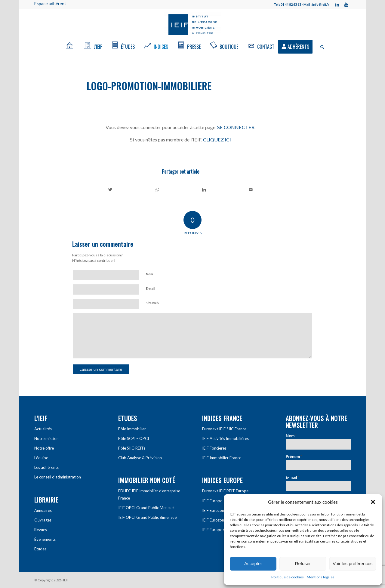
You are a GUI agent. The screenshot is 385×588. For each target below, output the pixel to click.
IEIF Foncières (214, 448)
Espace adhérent (50, 3)
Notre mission (46, 438)
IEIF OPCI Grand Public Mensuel (146, 508)
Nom (149, 274)
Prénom (294, 456)
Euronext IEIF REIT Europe (225, 491)
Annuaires (43, 510)
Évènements (45, 539)
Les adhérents (46, 467)
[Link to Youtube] (346, 5)
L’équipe (41, 458)
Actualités (43, 429)
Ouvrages (43, 520)
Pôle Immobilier (132, 429)
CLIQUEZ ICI (217, 139)
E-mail (151, 288)
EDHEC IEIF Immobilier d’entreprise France (149, 494)
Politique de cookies (288, 577)
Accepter (253, 563)
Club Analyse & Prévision (140, 458)
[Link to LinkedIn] (337, 5)
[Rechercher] (320, 47)
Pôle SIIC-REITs (132, 448)
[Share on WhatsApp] (157, 190)
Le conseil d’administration (58, 477)
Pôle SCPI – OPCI (134, 438)
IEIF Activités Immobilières (225, 438)
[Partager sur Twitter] (110, 190)
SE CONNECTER (236, 127)
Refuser (303, 563)
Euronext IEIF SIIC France (224, 429)
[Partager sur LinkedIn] (204, 190)
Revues (41, 530)
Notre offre (44, 448)
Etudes (40, 549)
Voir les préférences (353, 563)
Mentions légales (321, 577)
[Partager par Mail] (251, 190)
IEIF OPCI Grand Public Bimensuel (148, 517)
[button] (373, 502)
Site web (152, 303)
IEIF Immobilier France (222, 458)
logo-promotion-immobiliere (149, 86)
